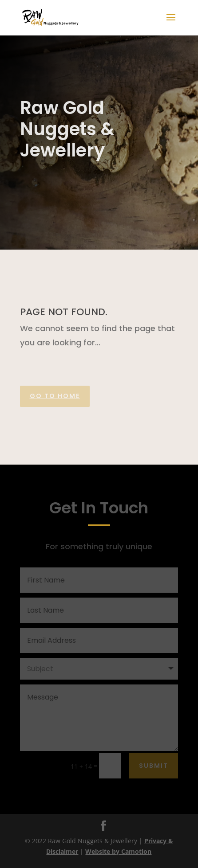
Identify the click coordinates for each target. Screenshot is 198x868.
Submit (154, 766)
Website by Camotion (118, 851)
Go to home (55, 396)
